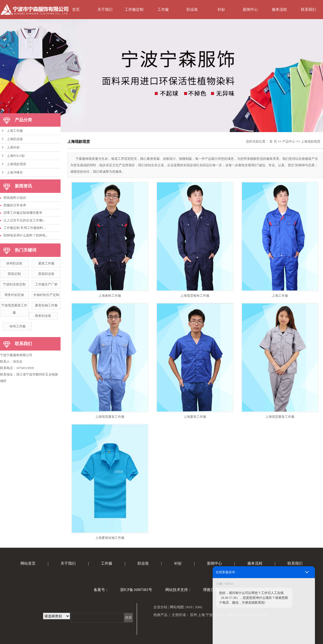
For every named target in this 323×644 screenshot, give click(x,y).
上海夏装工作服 (195, 417)
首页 (76, 9)
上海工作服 (15, 131)
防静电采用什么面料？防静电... (26, 235)
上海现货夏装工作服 (110, 417)
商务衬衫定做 (14, 295)
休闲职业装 (14, 263)
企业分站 (160, 607)
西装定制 (14, 274)
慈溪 (217, 615)
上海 (201, 615)
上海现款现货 (16, 164)
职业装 (192, 9)
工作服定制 (134, 9)
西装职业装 (46, 274)
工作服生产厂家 (46, 284)
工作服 (163, 9)
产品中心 (289, 141)
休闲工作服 (17, 326)
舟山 (257, 615)
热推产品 (160, 615)
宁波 (209, 615)
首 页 (273, 141)
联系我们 (308, 9)
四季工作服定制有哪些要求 (23, 213)
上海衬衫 (13, 147)
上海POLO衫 (16, 156)
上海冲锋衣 (15, 172)
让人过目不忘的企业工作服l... (25, 220)
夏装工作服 (46, 263)
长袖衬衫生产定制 (46, 295)
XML (199, 607)
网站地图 (177, 607)
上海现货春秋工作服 (195, 296)
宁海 (249, 615)
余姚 (241, 615)
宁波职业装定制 (14, 284)
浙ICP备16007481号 (136, 590)
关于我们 (105, 9)
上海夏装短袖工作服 (110, 538)
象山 (233, 615)
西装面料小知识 (15, 198)
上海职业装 (15, 139)
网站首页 (28, 563)
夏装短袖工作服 (46, 305)
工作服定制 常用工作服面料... (25, 228)
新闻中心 (250, 9)
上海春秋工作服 (110, 296)
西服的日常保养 (15, 205)
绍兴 (264, 615)
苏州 (194, 615)
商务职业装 (43, 316)
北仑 (225, 615)
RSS (189, 607)
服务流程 (279, 9)
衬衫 (221, 9)
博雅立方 (210, 590)
